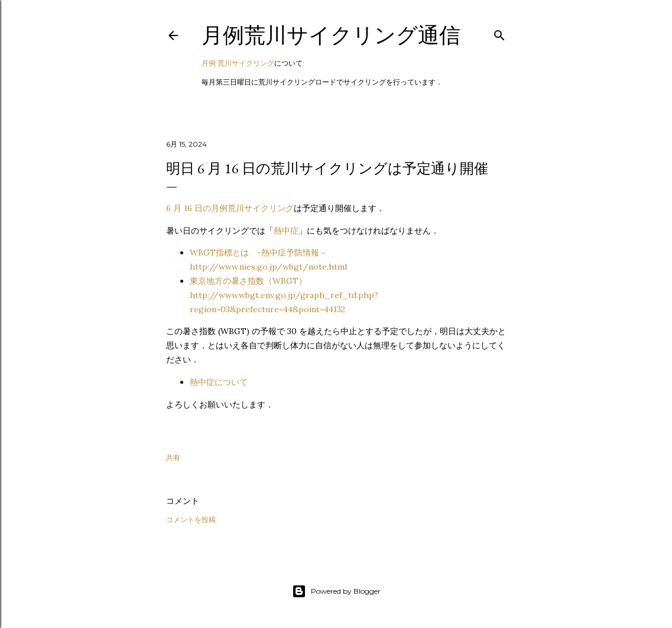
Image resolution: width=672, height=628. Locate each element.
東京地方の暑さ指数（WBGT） (284, 295)
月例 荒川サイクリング (238, 63)
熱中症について (219, 382)
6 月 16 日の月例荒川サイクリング (230, 208)
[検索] (499, 33)
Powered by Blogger (336, 591)
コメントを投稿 (191, 519)
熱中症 (286, 231)
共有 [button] (173, 457)
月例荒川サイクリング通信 (331, 35)
